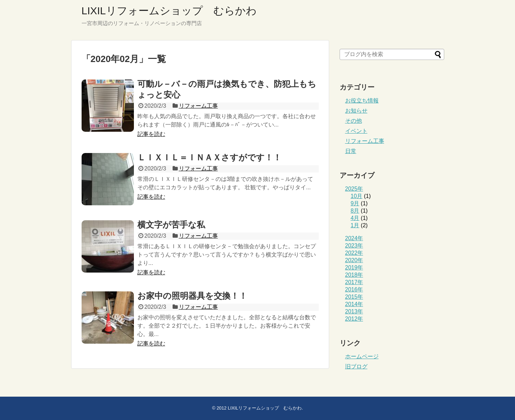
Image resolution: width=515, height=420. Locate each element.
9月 (355, 203)
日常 (351, 151)
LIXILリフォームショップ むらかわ (169, 11)
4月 (355, 218)
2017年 (354, 282)
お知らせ (356, 111)
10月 (357, 196)
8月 (355, 211)
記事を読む (151, 134)
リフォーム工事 (198, 106)
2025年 (354, 189)
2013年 (354, 311)
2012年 (354, 319)
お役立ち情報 (362, 101)
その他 (354, 121)
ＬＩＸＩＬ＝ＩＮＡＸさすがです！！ (209, 157)
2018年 (354, 275)
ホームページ (362, 356)
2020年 (354, 260)
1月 (355, 225)
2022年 (354, 253)
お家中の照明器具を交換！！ (192, 296)
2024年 (354, 238)
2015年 (354, 297)
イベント (356, 131)
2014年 (354, 304)
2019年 (354, 268)
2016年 (354, 289)
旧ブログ (356, 366)
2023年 (354, 246)
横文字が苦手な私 (171, 225)
